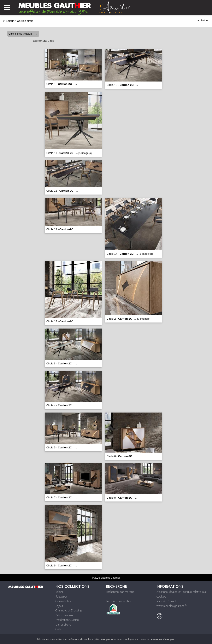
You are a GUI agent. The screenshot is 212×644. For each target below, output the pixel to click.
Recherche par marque (120, 592)
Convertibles (63, 601)
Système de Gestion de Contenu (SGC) (86, 639)
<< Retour (203, 20)
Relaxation (61, 597)
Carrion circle (25, 21)
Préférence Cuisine (67, 620)
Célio (59, 629)
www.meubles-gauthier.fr (172, 606)
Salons (60, 592)
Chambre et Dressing (69, 610)
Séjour (10, 21)
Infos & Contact (166, 601)
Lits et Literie (63, 625)
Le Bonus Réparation (119, 601)
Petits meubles (64, 615)
